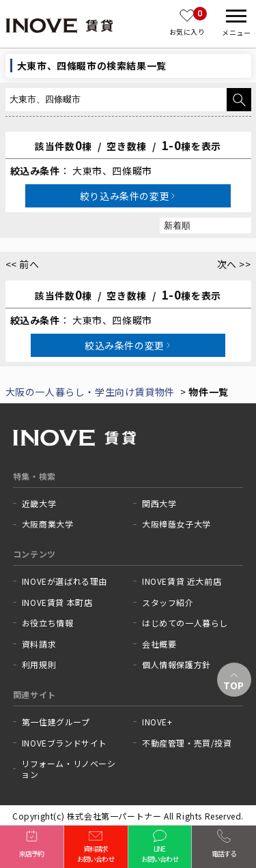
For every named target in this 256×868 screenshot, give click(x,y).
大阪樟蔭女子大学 (176, 524)
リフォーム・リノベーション (69, 769)
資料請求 (39, 644)
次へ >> (234, 264)
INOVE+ (157, 722)
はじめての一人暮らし (185, 623)
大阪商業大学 (48, 524)
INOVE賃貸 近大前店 (182, 581)
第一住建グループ (56, 722)
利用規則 (39, 665)
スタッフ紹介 (168, 603)
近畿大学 (39, 504)
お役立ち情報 (48, 623)
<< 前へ (23, 264)
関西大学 (159, 504)
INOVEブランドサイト (65, 743)
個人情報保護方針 (176, 665)
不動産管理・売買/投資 (187, 743)
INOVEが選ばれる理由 (65, 581)
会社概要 (159, 644)
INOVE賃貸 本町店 (57, 603)
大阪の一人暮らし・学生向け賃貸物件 (90, 392)
